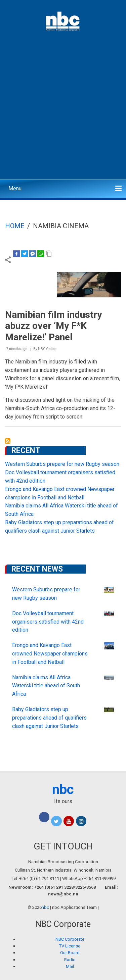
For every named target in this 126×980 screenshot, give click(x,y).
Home (15, 226)
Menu (15, 188)
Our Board (70, 953)
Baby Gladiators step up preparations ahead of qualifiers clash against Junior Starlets (49, 718)
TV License (70, 946)
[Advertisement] (63, 112)
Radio (70, 960)
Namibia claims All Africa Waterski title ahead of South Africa (46, 686)
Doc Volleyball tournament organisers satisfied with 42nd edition (48, 622)
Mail (70, 966)
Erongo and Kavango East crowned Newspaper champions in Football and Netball (50, 654)
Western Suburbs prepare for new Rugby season (62, 464)
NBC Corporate (70, 939)
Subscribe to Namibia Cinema (8, 441)
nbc (63, 790)
